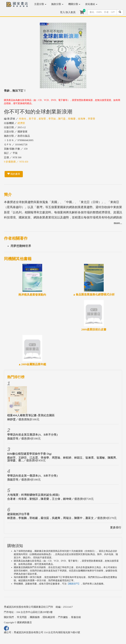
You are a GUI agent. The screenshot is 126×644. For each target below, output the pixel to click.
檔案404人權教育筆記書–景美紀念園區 (31, 415)
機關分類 (74, 4)
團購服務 (35, 617)
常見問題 (22, 617)
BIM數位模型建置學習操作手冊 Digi (29, 454)
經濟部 (21, 123)
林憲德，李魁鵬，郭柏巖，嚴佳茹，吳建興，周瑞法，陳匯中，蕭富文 (51, 518)
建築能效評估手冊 (18, 514)
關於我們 (9, 617)
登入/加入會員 (68, 12)
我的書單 (14, 174)
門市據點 (63, 617)
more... (118, 223)
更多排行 (116, 528)
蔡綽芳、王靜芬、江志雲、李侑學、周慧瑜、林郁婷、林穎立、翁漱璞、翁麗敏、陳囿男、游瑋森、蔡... (63, 459)
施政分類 (57, 4)
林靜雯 (11, 419)
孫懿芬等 (13, 439)
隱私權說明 (49, 617)
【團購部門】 (73, 584)
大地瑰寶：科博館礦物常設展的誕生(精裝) (33, 495)
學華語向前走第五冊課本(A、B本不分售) (32, 435)
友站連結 (91, 4)
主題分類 (40, 4)
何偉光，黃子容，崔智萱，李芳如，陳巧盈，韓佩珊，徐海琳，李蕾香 (57, 119)
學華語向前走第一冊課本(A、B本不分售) (32, 476)
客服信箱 (76, 617)
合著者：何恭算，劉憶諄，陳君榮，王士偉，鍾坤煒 (39, 499)
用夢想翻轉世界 (21, 246)
